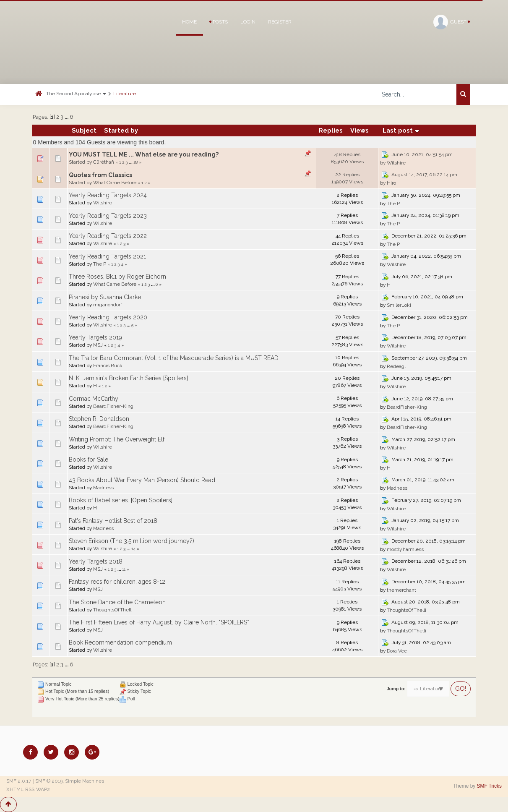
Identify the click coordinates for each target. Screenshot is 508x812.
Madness (103, 488)
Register (280, 22)
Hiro (391, 183)
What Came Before (115, 183)
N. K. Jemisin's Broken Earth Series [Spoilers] (128, 378)
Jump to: (396, 689)
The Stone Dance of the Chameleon (117, 602)
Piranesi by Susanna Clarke (105, 297)
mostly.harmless (405, 549)
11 (124, 569)
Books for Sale (89, 460)
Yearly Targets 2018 (96, 561)
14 (133, 548)
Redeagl (396, 366)
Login (248, 22)
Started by (121, 130)
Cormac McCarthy (94, 399)
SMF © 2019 (49, 781)
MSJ (98, 345)
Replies (331, 130)
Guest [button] (452, 22)
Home (189, 22)
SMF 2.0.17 (19, 781)
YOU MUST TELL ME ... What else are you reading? (144, 154)
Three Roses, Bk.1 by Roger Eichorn (117, 277)
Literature (125, 94)
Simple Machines (85, 781)
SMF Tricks (489, 786)
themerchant (401, 590)
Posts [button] (219, 22)
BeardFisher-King (113, 406)
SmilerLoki (399, 305)
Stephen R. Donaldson (99, 419)
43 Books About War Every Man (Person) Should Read (142, 480)
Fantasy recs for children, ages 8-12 (117, 582)
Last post (401, 130)
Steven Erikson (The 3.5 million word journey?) (132, 541)
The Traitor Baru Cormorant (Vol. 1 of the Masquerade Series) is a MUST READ (174, 358)
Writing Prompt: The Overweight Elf (117, 439)
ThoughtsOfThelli (113, 610)
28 (135, 162)
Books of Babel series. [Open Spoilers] (121, 500)
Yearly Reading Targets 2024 (108, 195)
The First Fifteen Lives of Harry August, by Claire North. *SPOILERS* (159, 622)
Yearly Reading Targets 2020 (108, 317)
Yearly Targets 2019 (95, 337)
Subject (84, 130)
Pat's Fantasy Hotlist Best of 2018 (113, 521)
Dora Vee (397, 651)
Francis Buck (108, 366)
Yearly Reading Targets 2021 (107, 256)
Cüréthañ (104, 162)
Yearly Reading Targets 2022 (108, 236)
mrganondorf (108, 305)
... (67, 117)
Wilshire (396, 163)
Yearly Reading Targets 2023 (108, 216)
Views (360, 130)
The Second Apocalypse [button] (76, 94)
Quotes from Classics (100, 175)
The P (393, 204)
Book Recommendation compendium (120, 642)
